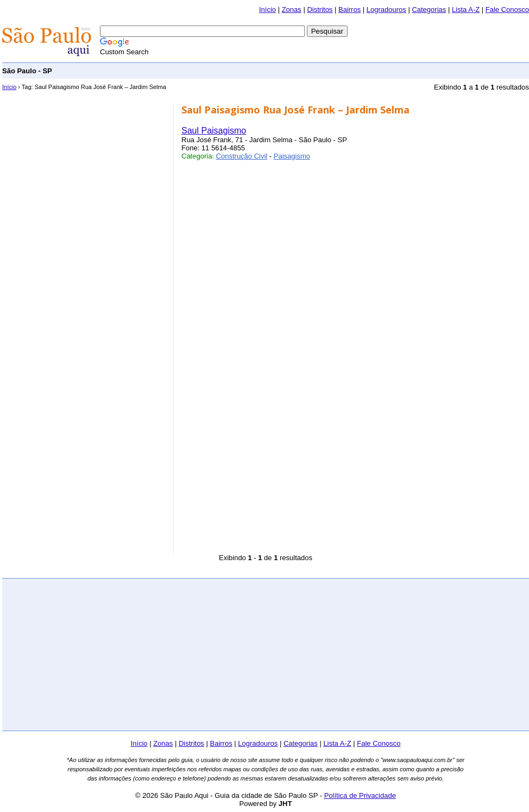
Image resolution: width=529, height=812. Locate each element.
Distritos (320, 9)
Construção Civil (242, 156)
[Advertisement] (84, 171)
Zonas (292, 9)
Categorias (429, 9)
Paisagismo (292, 156)
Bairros (349, 9)
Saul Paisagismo (214, 131)
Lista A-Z (466, 9)
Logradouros (386, 9)
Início (267, 9)
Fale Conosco (507, 9)
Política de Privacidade (360, 795)
